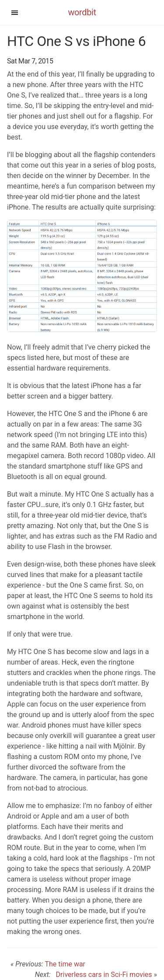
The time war (65, 964)
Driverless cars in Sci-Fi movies (102, 975)
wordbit (82, 12)
